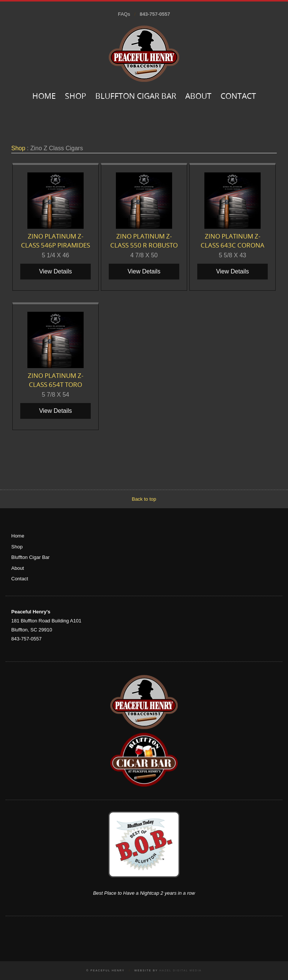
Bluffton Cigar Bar (136, 97)
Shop (76, 97)
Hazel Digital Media (181, 970)
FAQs (124, 14)
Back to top (144, 499)
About (198, 97)
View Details (55, 271)
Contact (238, 97)
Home (44, 97)
